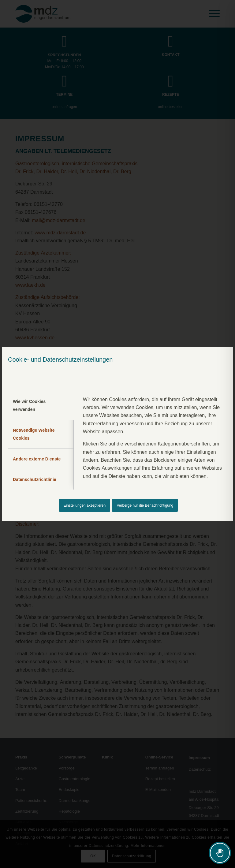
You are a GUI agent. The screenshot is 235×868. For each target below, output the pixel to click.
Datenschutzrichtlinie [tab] (35, 479)
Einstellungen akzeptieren (85, 505)
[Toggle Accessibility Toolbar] (220, 853)
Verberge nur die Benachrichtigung (145, 505)
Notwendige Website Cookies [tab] (34, 434)
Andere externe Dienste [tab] (37, 459)
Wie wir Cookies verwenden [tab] (29, 405)
